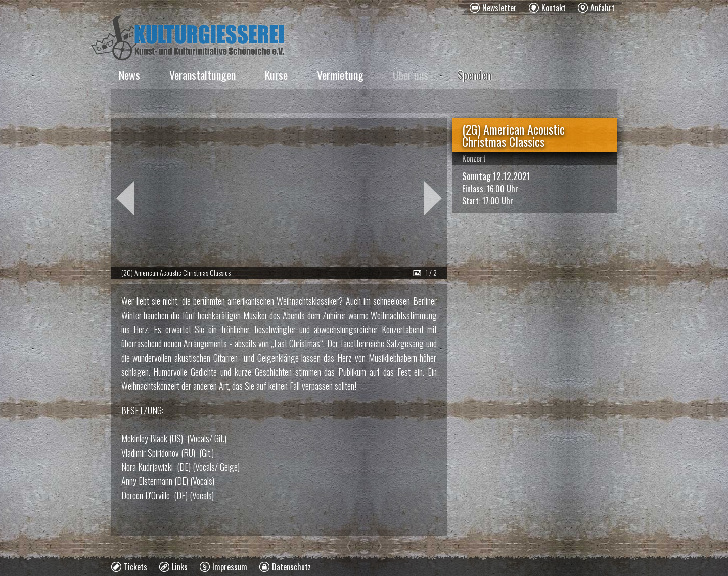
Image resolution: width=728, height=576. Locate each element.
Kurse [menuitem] (276, 75)
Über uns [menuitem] (411, 75)
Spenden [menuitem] (474, 75)
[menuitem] (493, 8)
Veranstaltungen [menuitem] (202, 75)
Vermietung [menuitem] (340, 75)
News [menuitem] (129, 75)
